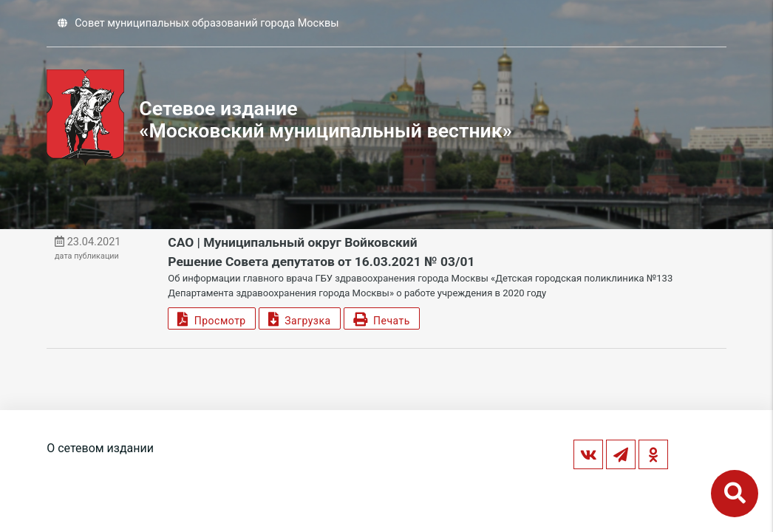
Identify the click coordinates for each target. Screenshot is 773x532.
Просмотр (211, 319)
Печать (382, 319)
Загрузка (300, 319)
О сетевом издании (100, 448)
